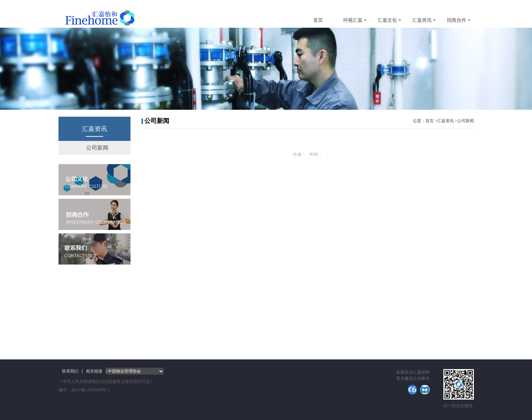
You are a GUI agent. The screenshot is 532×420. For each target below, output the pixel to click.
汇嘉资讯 (422, 20)
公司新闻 (97, 148)
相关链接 (94, 371)
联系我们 (70, 371)
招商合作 (457, 20)
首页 (318, 20)
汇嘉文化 (387, 20)
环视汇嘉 (353, 20)
